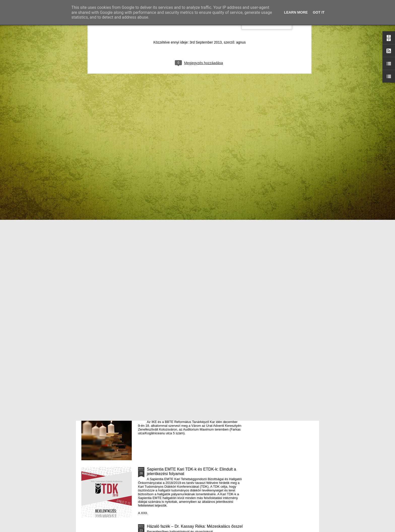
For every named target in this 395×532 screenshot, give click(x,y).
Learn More (296, 12)
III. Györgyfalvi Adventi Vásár (173, 355)
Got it (319, 12)
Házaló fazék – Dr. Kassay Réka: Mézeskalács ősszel (195, 526)
